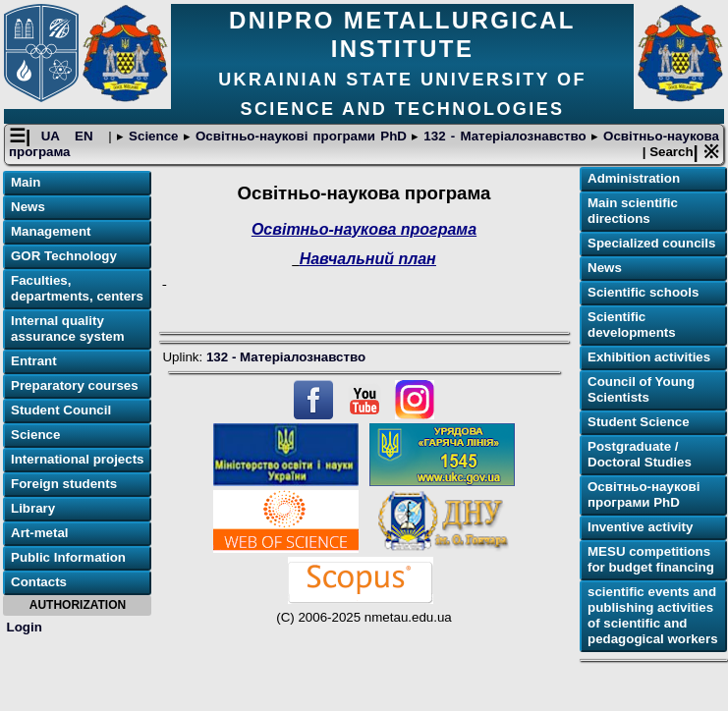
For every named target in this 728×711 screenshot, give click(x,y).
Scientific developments (632, 325)
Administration (634, 178)
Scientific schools (643, 292)
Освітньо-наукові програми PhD (301, 136)
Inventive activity (640, 527)
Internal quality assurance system (68, 328)
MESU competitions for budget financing (651, 559)
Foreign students (64, 484)
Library (33, 508)
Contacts (39, 582)
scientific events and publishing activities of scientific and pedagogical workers (653, 615)
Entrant (34, 361)
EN (86, 136)
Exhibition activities (649, 357)
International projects (78, 459)
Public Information (68, 557)
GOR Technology (64, 256)
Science (154, 136)
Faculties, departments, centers (77, 288)
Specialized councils (651, 243)
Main (26, 182)
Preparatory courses (75, 385)
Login (25, 627)
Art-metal (40, 533)
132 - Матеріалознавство (505, 136)
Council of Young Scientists (641, 389)
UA (53, 136)
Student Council (61, 410)
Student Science (639, 422)
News (28, 207)
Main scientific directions (633, 211)
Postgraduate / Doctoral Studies (640, 454)
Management (51, 231)
